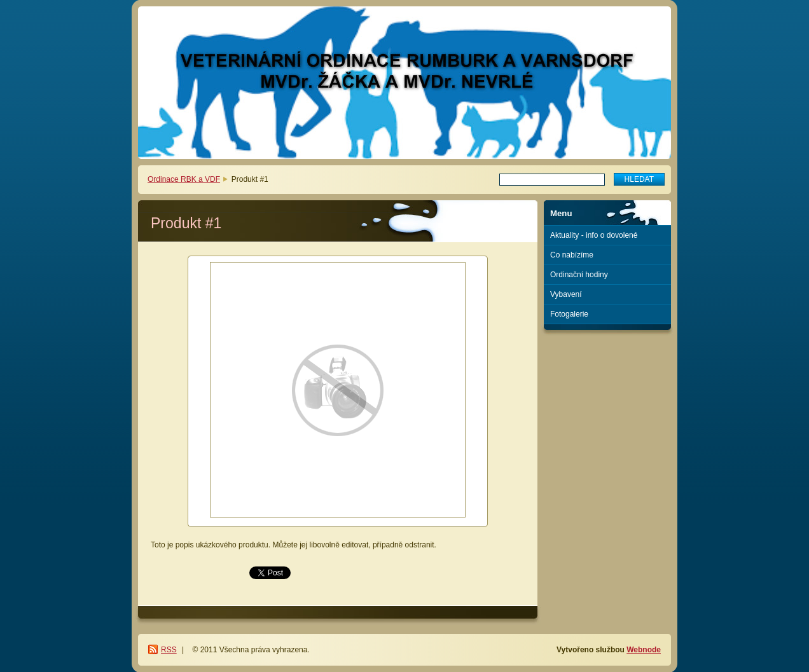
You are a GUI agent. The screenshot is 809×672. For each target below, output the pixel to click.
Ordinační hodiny (579, 275)
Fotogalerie (569, 314)
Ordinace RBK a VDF (184, 179)
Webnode (644, 650)
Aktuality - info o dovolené (594, 235)
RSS (169, 650)
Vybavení (566, 294)
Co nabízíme (572, 255)
